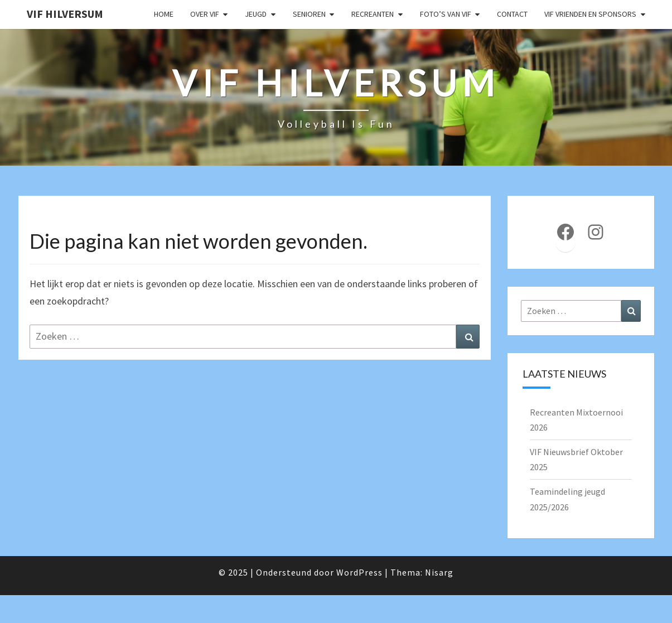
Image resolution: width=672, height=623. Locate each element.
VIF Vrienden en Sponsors (590, 14)
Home (164, 14)
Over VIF (205, 14)
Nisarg (439, 572)
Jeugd (256, 14)
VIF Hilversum (65, 14)
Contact (512, 14)
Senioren (309, 14)
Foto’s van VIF (446, 14)
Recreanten (373, 14)
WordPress (359, 572)
